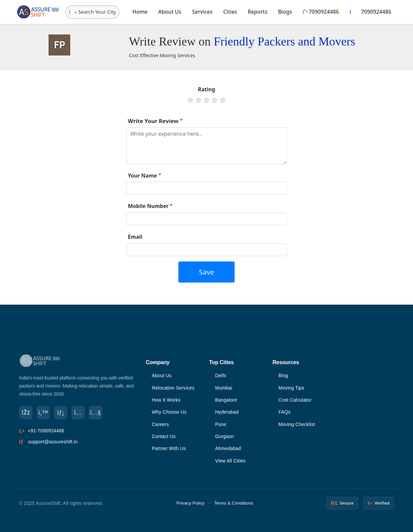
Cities (230, 12)
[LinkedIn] (61, 413)
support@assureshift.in (53, 442)
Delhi (221, 376)
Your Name (142, 176)
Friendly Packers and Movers (284, 41)
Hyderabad (227, 412)
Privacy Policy (190, 503)
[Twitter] (43, 413)
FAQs (284, 412)
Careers (160, 424)
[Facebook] (26, 413)
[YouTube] (95, 413)
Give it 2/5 (198, 100)
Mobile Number (148, 206)
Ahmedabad (228, 448)
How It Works (166, 400)
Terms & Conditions (234, 503)
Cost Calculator (295, 400)
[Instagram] (78, 413)
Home (140, 12)
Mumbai (224, 388)
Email (135, 237)
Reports (258, 12)
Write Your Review (153, 121)
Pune (221, 424)
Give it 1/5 (190, 100)
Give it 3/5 (206, 100)
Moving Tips (291, 388)
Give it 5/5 (223, 100)
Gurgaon (225, 436)
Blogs (285, 12)
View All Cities (230, 461)
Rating (206, 89)
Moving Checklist (297, 424)
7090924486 (321, 12)
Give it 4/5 (215, 100)
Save (206, 272)
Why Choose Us (169, 412)
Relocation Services (173, 388)
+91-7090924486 (46, 431)
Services (202, 12)
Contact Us (163, 436)
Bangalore (226, 400)
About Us (170, 12)
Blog (283, 376)
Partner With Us (169, 448)
